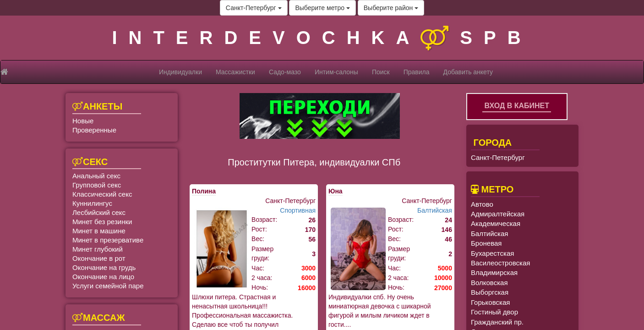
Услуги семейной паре (108, 286)
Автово (482, 204)
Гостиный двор (494, 312)
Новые (83, 121)
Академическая (496, 223)
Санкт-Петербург (254, 8)
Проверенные (94, 130)
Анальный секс (96, 176)
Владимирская (494, 272)
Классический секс (102, 194)
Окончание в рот (99, 258)
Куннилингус (92, 203)
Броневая (486, 243)
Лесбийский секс (99, 212)
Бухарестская (492, 253)
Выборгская (490, 292)
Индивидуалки (180, 72)
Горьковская (490, 302)
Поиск (381, 72)
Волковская (489, 283)
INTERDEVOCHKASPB (322, 38)
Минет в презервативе (108, 240)
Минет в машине (99, 231)
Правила (417, 72)
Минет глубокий (98, 249)
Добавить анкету (468, 72)
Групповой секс (97, 185)
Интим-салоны (336, 72)
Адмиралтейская (498, 214)
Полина (204, 191)
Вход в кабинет (517, 106)
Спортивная (298, 210)
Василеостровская (500, 263)
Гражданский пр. (497, 322)
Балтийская (435, 210)
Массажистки (235, 72)
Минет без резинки (102, 222)
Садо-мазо (285, 72)
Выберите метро (322, 8)
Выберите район (391, 8)
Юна (336, 191)
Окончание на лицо (103, 277)
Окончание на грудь (104, 267)
